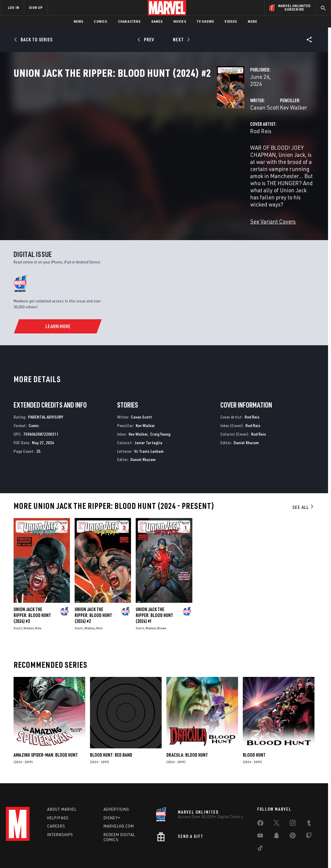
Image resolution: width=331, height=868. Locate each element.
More (253, 21)
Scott (18, 605)
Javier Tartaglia (148, 420)
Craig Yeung (160, 411)
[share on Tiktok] (260, 829)
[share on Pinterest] (293, 817)
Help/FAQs (58, 798)
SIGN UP (36, 8)
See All (303, 484)
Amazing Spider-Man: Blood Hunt (46, 732)
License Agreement (230, 854)
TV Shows (205, 21)
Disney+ (112, 798)
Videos (231, 21)
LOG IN (14, 8)
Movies (180, 21)
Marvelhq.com (119, 806)
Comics (100, 21)
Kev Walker (222, 126)
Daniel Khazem (143, 437)
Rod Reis (119, 150)
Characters (129, 21)
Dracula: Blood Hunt (187, 732)
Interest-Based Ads (267, 854)
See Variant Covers (131, 198)
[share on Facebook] (260, 804)
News (79, 21)
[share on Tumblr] (309, 804)
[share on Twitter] (276, 804)
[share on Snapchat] (276, 817)
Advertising (116, 789)
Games (157, 21)
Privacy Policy (54, 854)
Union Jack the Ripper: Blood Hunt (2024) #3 (32, 592)
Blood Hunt (254, 732)
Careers (56, 806)
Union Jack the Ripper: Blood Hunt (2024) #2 (93, 592)
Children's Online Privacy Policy (184, 854)
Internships (60, 815)
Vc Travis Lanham (149, 428)
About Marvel (62, 789)
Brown (162, 605)
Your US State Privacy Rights (93, 854)
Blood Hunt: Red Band (111, 732)
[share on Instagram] (293, 804)
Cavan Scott (122, 126)
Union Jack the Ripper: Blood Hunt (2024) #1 (154, 592)
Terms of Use (27, 854)
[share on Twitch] (309, 817)
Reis (38, 605)
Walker (28, 605)
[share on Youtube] (260, 817)
